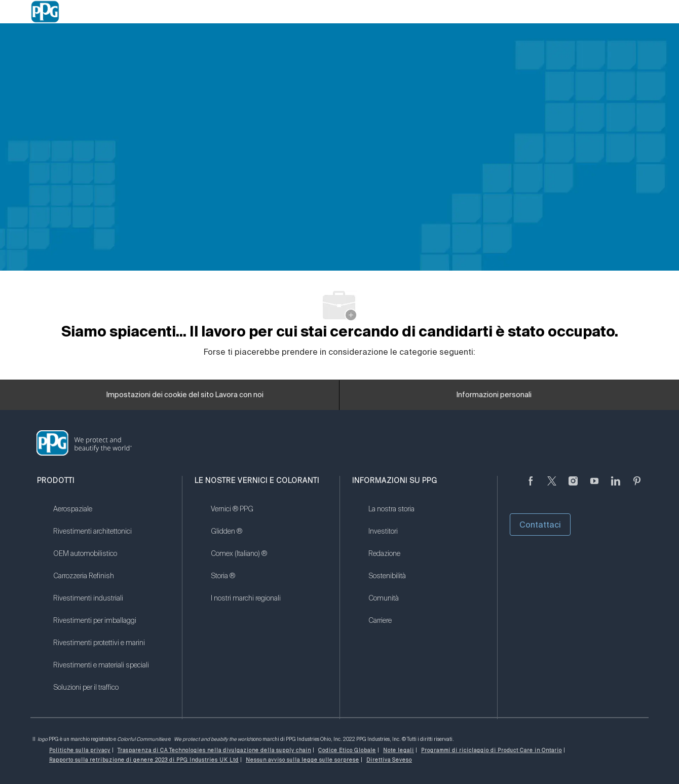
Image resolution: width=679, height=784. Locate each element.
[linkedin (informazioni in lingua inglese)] (616, 487)
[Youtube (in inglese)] (594, 487)
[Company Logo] (45, 12)
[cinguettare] (552, 487)
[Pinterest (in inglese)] (637, 487)
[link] (111, 515)
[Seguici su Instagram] (573, 487)
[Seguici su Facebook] (531, 487)
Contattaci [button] (540, 525)
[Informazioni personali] (494, 398)
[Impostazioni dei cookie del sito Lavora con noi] (185, 398)
